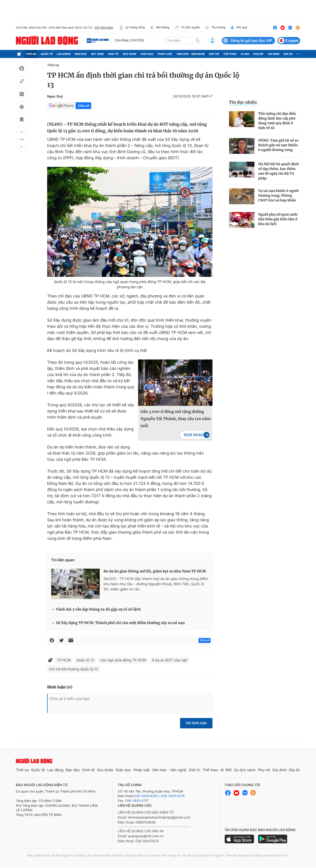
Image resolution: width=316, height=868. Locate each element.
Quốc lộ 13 (85, 660)
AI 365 (245, 54)
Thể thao (230, 54)
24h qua (239, 28)
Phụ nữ (258, 54)
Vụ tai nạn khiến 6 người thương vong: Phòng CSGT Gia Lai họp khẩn (278, 195)
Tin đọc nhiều (243, 102)
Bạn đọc (81, 54)
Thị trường (215, 28)
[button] (22, 132)
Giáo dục (147, 54)
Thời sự (31, 54)
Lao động (64, 54)
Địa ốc (288, 54)
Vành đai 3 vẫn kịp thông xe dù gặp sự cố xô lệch (98, 609)
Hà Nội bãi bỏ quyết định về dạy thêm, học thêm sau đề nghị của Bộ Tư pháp (279, 171)
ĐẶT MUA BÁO (104, 28)
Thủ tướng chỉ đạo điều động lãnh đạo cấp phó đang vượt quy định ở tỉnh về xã (277, 121)
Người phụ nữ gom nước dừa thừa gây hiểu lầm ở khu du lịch (278, 219)
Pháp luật (165, 54)
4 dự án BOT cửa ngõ (170, 660)
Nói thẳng (159, 28)
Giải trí (214, 54)
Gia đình (274, 54)
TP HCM (64, 660)
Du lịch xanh (245, 770)
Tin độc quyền (187, 28)
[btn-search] (198, 40)
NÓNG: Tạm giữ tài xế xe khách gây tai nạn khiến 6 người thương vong (278, 145)
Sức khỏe (130, 54)
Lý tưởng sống (132, 28)
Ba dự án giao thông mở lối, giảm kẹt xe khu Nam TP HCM (155, 571)
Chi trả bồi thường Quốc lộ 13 (74, 669)
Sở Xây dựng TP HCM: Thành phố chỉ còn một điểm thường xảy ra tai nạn (120, 623)
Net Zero (97, 54)
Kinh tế (113, 54)
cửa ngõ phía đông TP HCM (123, 660)
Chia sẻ (83, 106)
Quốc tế (47, 54)
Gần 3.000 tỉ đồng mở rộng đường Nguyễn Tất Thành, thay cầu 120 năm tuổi (176, 419)
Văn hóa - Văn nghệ (191, 54)
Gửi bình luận (196, 723)
